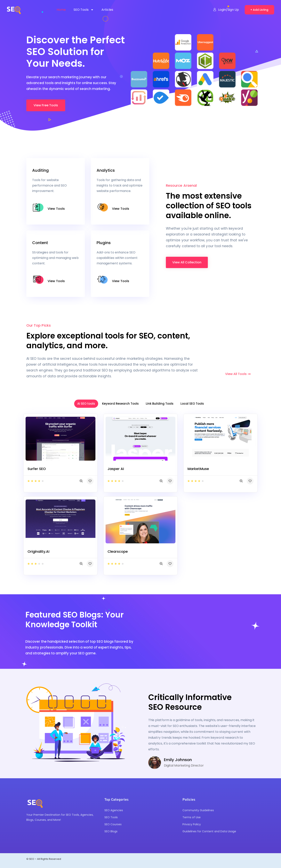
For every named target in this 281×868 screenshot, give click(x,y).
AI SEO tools (86, 404)
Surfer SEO (37, 469)
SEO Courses (113, 824)
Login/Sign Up (226, 10)
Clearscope (118, 551)
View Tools (56, 209)
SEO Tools (84, 10)
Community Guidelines (198, 810)
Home (61, 10)
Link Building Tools (160, 404)
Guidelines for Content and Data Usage (209, 831)
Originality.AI (38, 551)
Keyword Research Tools (120, 404)
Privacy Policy (192, 824)
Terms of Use (192, 817)
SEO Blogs (111, 831)
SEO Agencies (114, 810)
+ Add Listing (259, 10)
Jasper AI (116, 469)
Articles (107, 10)
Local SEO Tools (192, 404)
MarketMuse (198, 469)
